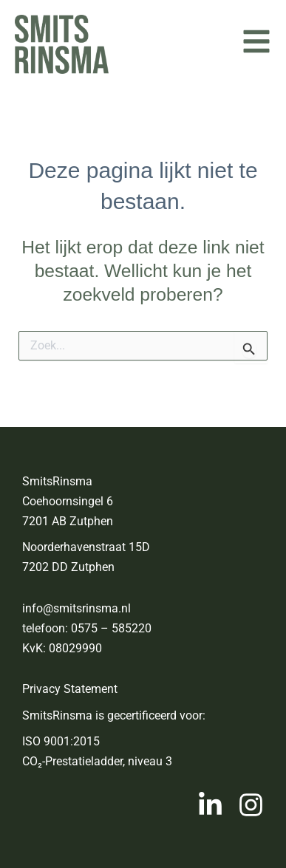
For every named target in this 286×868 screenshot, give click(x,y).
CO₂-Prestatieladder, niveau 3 (97, 761)
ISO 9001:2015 (61, 741)
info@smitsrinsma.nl (76, 608)
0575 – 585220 (111, 628)
